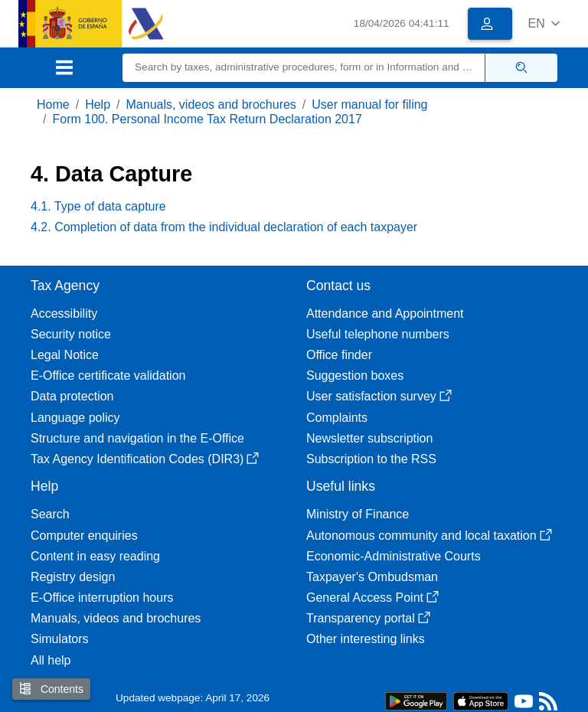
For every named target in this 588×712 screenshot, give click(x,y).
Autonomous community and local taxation (429, 536)
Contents (51, 689)
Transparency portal (368, 618)
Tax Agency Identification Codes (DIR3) (145, 459)
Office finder (339, 355)
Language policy (75, 418)
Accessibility (64, 314)
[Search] (304, 68)
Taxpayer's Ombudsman (372, 577)
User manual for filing (369, 105)
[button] (544, 23)
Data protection (72, 396)
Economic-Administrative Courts (394, 556)
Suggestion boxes (355, 376)
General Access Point (372, 598)
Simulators (60, 639)
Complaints (337, 418)
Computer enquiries (84, 536)
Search (50, 514)
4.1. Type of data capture (98, 206)
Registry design (73, 577)
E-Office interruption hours (102, 598)
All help (51, 660)
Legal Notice (65, 355)
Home (53, 105)
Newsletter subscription (369, 438)
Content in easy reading (95, 556)
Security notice (71, 334)
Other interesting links (366, 639)
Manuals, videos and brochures (211, 105)
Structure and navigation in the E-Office (137, 438)
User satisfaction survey (379, 396)
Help (98, 105)
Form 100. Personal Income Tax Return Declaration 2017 (207, 119)
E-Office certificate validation (108, 376)
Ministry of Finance (358, 514)
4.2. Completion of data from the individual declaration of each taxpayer (224, 227)
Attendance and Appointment (385, 314)
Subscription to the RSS (371, 459)
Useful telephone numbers (378, 334)
